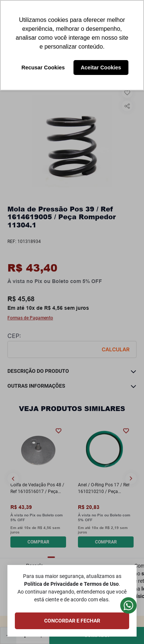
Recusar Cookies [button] (43, 68)
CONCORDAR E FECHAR (72, 621)
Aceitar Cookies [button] (101, 68)
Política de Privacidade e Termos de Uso (71, 584)
